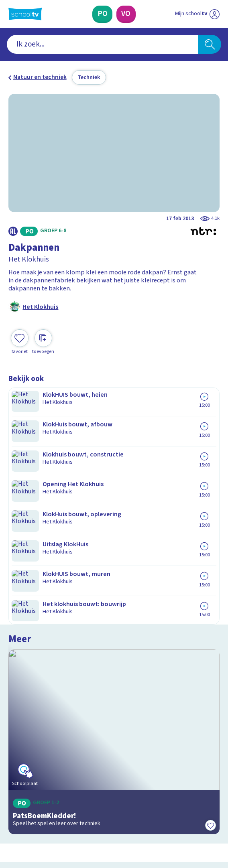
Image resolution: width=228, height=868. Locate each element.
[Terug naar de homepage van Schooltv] (25, 14)
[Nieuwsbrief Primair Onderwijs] (74, 744)
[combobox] (103, 44)
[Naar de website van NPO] (215, 14)
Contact (22, 653)
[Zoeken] (210, 44)
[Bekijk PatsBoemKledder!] (114, 460)
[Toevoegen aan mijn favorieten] (20, 341)
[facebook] (12, 805)
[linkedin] (48, 805)
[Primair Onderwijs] (102, 14)
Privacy (21, 687)
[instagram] (30, 805)
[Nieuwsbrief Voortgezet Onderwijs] (155, 744)
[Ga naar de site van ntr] (189, 823)
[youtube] (65, 805)
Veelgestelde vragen (44, 665)
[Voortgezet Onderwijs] (126, 14)
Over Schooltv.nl (36, 675)
